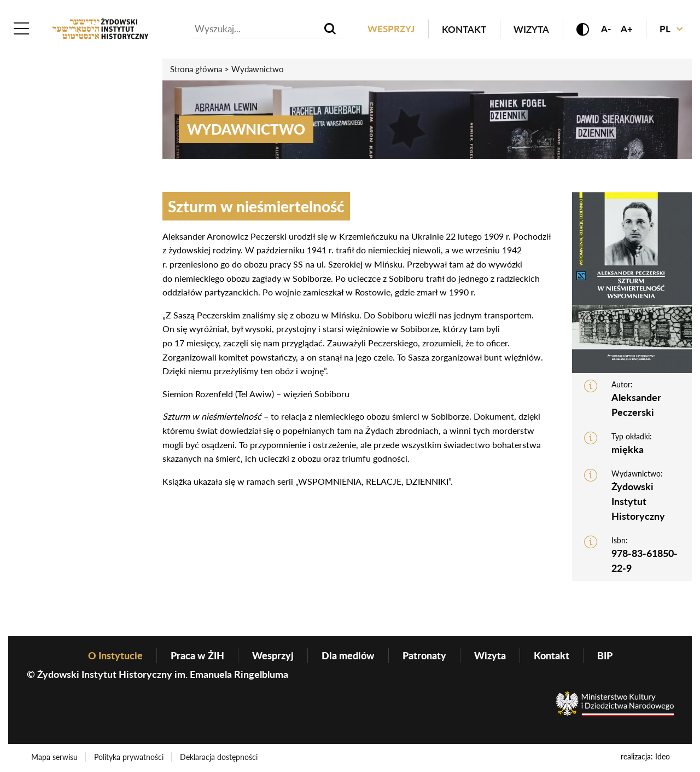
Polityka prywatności (129, 758)
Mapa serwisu (54, 758)
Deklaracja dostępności (220, 758)
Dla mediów (348, 656)
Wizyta (529, 29)
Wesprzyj (389, 29)
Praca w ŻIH (197, 656)
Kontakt (462, 29)
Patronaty (424, 656)
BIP (605, 656)
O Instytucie (115, 656)
